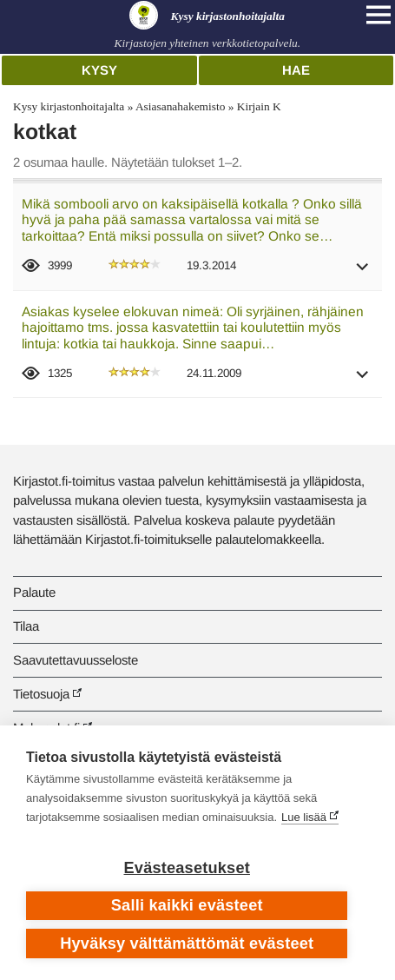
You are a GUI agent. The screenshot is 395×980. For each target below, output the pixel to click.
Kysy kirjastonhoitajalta (69, 106)
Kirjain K (259, 106)
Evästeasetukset (187, 868)
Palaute (34, 592)
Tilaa (26, 626)
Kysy (99, 70)
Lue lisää (304, 817)
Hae (296, 70)
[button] (363, 272)
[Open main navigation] (379, 15)
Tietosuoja (41, 694)
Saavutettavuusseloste (76, 660)
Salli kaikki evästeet (187, 905)
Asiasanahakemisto (180, 106)
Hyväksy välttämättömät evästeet (187, 944)
